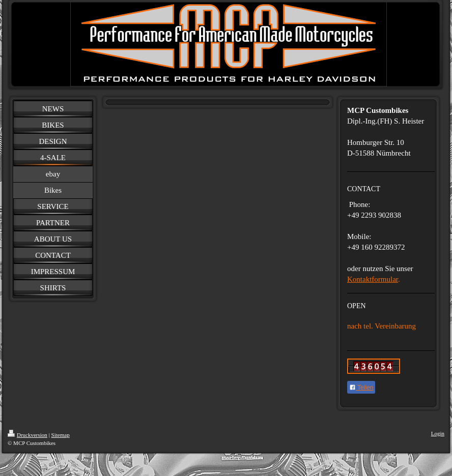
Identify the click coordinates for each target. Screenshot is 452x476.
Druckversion (27, 435)
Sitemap (61, 435)
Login (438, 433)
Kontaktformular (373, 279)
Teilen (361, 388)
